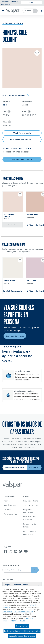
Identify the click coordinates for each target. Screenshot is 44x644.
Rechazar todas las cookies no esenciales (22, 631)
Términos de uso (18, 621)
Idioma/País (8, 579)
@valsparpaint (19, 444)
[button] (3, 11)
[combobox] (28, 11)
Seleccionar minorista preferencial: (9, 3)
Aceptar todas (22, 626)
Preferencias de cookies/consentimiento (18, 612)
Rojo (5, 105)
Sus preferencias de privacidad (22, 636)
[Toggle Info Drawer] (28, 95)
